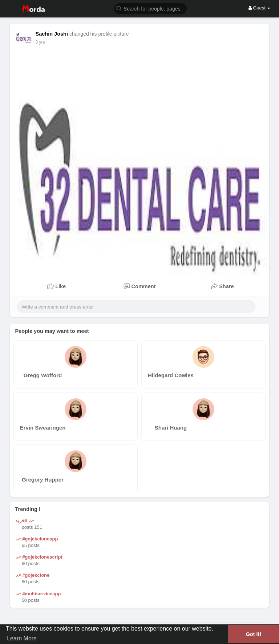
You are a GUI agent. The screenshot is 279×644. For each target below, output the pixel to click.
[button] (150, 8)
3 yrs (40, 42)
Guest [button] (260, 8)
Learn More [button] (22, 638)
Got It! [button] (254, 634)
